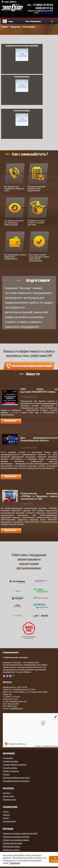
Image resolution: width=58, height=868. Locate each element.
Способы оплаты (10, 768)
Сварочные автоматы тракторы (16, 837)
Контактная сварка (22, 118)
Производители (9, 821)
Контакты (7, 793)
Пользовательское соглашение (16, 781)
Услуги (6, 812)
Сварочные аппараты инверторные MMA (20, 833)
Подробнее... (11, 421)
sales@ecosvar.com (46, 13)
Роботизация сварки (11, 846)
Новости (6, 815)
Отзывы (6, 774)
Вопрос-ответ (9, 796)
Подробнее (15, 863)
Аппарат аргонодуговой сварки (16, 840)
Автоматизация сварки (12, 843)
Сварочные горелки (11, 850)
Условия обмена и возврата (15, 765)
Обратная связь (10, 799)
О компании (8, 758)
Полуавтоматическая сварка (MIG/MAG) (22, 53)
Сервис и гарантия (11, 771)
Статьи (6, 818)
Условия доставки (10, 761)
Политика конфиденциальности (16, 778)
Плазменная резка (22, 84)
